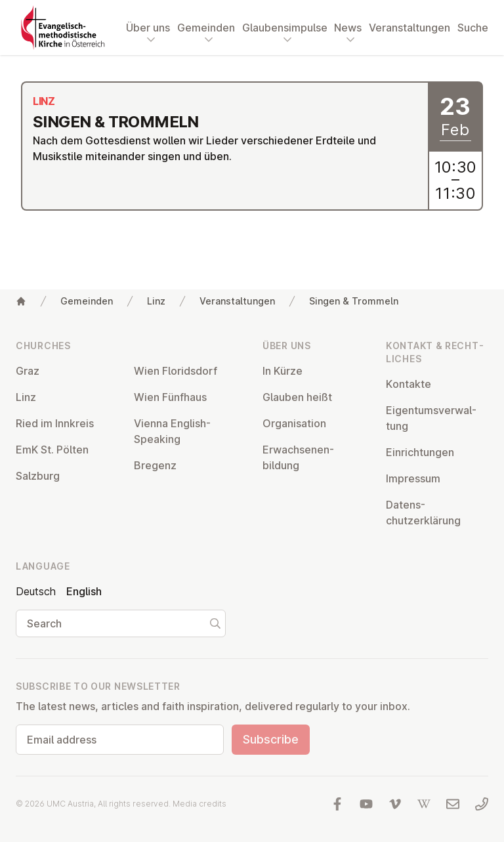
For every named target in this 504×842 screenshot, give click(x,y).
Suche (473, 28)
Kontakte (409, 384)
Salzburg (38, 476)
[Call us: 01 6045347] (482, 804)
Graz (28, 371)
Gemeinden (87, 301)
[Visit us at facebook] (337, 804)
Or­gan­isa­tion (294, 423)
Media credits (199, 804)
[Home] (21, 301)
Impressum (413, 478)
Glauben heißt (297, 397)
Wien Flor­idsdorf (176, 371)
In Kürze (283, 371)
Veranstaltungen (409, 28)
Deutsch (36, 591)
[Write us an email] (453, 804)
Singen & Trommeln (354, 301)
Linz (156, 301)
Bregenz (155, 465)
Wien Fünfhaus (170, 397)
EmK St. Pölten (52, 450)
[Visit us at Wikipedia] (424, 804)
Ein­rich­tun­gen (420, 452)
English (84, 591)
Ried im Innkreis (55, 423)
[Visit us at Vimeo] (395, 804)
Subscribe (271, 739)
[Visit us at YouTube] (366, 804)
